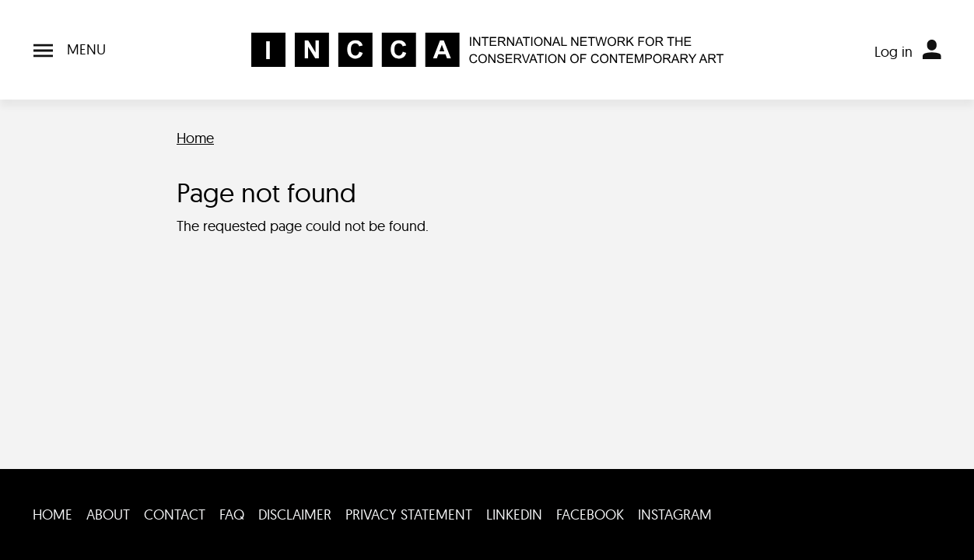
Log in (893, 52)
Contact (175, 514)
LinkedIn (514, 514)
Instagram (675, 514)
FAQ (232, 514)
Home (195, 138)
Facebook (590, 514)
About (108, 514)
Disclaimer (295, 514)
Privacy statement (409, 514)
